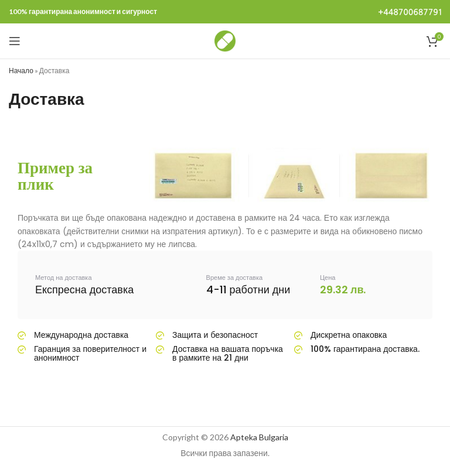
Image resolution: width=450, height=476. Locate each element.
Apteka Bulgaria (259, 437)
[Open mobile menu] (15, 41)
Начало (21, 71)
